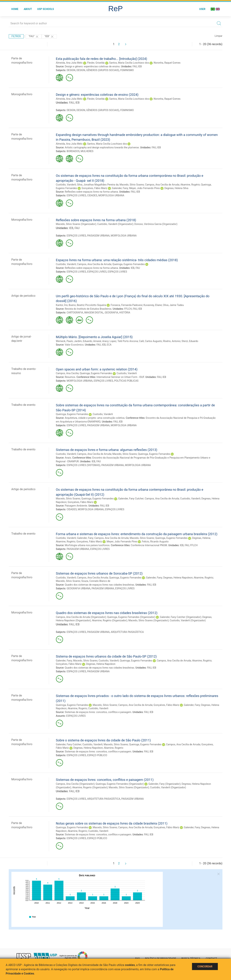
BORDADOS (73, 151)
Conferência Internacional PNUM (149, 545)
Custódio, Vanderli (66, 185)
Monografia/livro (22, 94)
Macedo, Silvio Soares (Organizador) (76, 224)
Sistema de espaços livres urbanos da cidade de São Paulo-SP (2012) (106, 656)
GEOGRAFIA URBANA (79, 588)
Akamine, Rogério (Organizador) (110, 620)
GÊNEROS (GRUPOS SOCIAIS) (103, 70)
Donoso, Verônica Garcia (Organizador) (156, 224)
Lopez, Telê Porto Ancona (124, 341)
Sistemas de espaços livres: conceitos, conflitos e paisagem (98, 712)
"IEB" (49, 37)
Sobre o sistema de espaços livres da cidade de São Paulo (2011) (103, 740)
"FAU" (34, 37)
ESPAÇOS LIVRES (76, 195)
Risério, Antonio (172, 341)
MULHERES (87, 151)
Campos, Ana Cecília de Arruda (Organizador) (81, 617)
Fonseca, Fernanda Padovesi (127, 305)
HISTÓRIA (125, 313)
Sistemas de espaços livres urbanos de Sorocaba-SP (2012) (99, 573)
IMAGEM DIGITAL (94, 313)
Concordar (205, 966)
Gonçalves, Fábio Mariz (94, 188)
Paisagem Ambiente (76, 506)
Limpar (218, 36)
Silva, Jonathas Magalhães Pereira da (98, 185)
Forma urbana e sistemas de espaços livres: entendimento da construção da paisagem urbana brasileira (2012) (137, 534)
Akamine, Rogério (190, 185)
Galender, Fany (120, 188)
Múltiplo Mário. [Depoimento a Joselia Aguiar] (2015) (94, 337)
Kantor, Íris (62, 305)
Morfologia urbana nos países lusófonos (87, 545)
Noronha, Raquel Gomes (167, 63)
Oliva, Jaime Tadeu (173, 305)
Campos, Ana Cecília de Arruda (162, 185)
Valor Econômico (74, 345)
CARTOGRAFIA (75, 313)
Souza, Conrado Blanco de (96, 581)
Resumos (70, 377)
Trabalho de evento (23, 405)
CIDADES (92, 195)
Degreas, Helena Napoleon (178, 578)
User (202, 9)
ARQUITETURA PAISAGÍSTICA (127, 632)
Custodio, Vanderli (127, 373)
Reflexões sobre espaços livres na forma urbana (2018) (96, 220)
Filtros (16, 36)
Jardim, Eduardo (83, 341)
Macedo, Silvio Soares (132, 185)
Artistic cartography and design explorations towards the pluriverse (102, 147)
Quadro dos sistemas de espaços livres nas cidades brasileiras (100, 585)
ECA (109, 345)
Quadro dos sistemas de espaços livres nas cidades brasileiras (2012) (107, 613)
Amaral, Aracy (101, 341)
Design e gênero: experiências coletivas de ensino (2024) (97, 95)
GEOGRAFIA (111, 313)
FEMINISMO (127, 70)
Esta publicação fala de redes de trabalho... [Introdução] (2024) (102, 59)
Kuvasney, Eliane (153, 305)
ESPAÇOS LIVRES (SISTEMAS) (83, 465)
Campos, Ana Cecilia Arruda (93, 578)
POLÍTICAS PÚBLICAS (126, 381)
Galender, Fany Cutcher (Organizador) (181, 617)
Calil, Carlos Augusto (151, 341)
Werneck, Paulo (64, 341)
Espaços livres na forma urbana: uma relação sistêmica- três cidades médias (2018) (117, 260)
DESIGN (71, 70)
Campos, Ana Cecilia (67, 373)
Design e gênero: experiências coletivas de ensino (92, 66)
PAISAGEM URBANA (98, 236)
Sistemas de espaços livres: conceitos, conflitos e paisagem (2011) (105, 780)
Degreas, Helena (201, 538)
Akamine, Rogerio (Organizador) (90, 787)
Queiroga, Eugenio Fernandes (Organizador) (131, 617)
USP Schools (46, 9)
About (28, 9)
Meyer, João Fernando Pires (144, 188)
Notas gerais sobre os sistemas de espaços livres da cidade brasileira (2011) (112, 823)
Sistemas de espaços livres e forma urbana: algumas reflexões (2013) (107, 450)
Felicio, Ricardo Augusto (155, 542)
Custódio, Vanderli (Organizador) (115, 224)
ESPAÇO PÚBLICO (97, 755)
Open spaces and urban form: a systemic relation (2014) (97, 369)
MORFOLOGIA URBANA (111, 195)
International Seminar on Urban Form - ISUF (120, 377)
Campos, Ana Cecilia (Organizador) (75, 784)
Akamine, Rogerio (77, 708)
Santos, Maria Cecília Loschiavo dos (129, 63)
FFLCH (128, 309)
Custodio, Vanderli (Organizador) (188, 620)
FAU (135, 66)
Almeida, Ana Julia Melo (69, 63)
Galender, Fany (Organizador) (164, 784)
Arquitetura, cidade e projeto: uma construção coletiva (95, 418)
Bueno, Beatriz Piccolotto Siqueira (87, 305)
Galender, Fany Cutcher (131, 499)
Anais (68, 458)
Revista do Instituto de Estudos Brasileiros (88, 309)
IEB (140, 66)
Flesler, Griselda (96, 63)
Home (15, 9)
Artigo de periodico (23, 296)
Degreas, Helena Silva (176, 188)
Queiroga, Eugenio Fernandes (129, 264)
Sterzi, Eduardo (190, 341)
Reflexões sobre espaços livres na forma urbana (91, 192)
